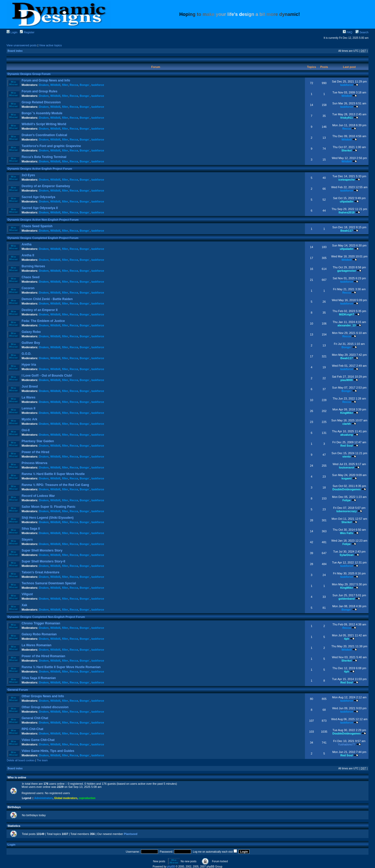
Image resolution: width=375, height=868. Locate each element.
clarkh (347, 424)
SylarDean (347, 555)
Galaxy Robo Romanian (39, 634)
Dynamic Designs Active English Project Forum (40, 169)
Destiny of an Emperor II (40, 310)
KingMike (346, 413)
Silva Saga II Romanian (39, 678)
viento (347, 457)
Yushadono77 (346, 744)
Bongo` (85, 85)
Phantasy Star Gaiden (38, 441)
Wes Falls (347, 533)
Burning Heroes (33, 266)
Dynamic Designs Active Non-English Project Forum (43, 220)
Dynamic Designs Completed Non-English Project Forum (46, 617)
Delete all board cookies (21, 760)
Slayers (27, 540)
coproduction (87, 798)
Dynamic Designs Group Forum (29, 74)
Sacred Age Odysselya (38, 197)
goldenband (347, 599)
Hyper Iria (29, 365)
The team (42, 760)
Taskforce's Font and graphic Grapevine (51, 146)
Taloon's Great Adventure (40, 572)
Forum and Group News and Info (46, 80)
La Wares (29, 397)
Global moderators (66, 798)
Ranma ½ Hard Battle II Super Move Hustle (53, 474)
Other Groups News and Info (43, 696)
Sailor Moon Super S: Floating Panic (49, 507)
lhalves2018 (347, 212)
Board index (15, 51)
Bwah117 (347, 231)
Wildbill (55, 85)
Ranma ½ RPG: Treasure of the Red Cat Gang (55, 485)
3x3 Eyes (28, 175)
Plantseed (131, 834)
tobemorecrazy (347, 511)
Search (362, 32)
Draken (44, 85)
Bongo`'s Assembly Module (42, 113)
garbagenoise (347, 271)
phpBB (171, 867)
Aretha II (28, 255)
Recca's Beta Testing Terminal (44, 157)
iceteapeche (346, 180)
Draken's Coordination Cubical (44, 135)
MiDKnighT (347, 314)
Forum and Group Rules (39, 91)
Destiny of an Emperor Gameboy (46, 186)
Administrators (43, 798)
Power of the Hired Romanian (43, 656)
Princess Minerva (35, 463)
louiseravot (347, 467)
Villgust (27, 594)
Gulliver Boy (31, 343)
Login (12, 32)
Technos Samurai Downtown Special (49, 583)
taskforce (98, 85)
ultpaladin (347, 201)
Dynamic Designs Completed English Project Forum (43, 238)
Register (27, 32)
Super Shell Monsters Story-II (43, 561)
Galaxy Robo (31, 332)
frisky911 (347, 118)
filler (65, 85)
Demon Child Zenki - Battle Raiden (47, 299)
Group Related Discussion (41, 102)
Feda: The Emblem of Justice (43, 321)
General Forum (18, 690)
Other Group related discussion (45, 707)
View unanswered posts (22, 45)
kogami (347, 478)
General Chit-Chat (35, 718)
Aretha (27, 244)
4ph (347, 639)
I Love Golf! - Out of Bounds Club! (47, 376)
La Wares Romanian (36, 645)
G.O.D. (26, 354)
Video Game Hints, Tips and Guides (48, 751)
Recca (74, 85)
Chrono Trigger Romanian (41, 623)
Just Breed (30, 387)
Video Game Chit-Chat (38, 740)
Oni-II (26, 430)
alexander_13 (347, 325)
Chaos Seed (31, 277)
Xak (24, 605)
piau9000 (346, 380)
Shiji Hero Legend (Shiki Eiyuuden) (48, 518)
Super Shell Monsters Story (42, 550)
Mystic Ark (29, 419)
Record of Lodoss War (38, 496)
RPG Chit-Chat (32, 729)
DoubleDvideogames (346, 489)
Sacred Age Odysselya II (40, 208)
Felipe (347, 500)
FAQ (348, 32)
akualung (347, 435)
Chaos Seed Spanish (37, 226)
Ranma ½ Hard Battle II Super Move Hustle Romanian (61, 667)
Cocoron (28, 288)
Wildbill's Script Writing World (44, 124)
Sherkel (347, 150)
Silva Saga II (31, 529)
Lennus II (29, 408)
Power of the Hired (35, 452)
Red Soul (347, 446)
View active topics (50, 45)
